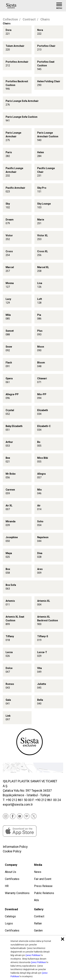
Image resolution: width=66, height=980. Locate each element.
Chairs (45, 19)
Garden (38, 930)
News (38, 872)
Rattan (38, 923)
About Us (11, 872)
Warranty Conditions (17, 893)
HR (7, 886)
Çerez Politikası (33, 955)
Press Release (43, 886)
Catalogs (10, 916)
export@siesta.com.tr (18, 805)
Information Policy (15, 847)
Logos (9, 923)
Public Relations (44, 893)
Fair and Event (43, 879)
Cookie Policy (12, 851)
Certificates (12, 879)
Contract (29, 19)
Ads (37, 900)
